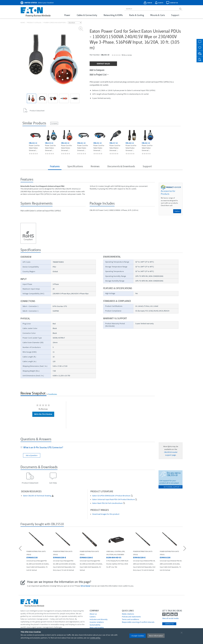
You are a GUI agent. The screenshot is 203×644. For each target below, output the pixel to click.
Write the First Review (43, 414)
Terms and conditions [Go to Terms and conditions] (130, 619)
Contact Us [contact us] (169, 624)
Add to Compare (97, 70)
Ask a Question (32, 455)
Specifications (75, 166)
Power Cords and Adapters (55, 23)
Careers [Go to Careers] (93, 617)
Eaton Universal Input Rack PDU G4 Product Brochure (113, 499)
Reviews (95, 166)
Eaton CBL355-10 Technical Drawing (37, 496)
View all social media (170, 618)
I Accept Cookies (137, 636)
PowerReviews (53, 394)
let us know (86, 586)
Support (175, 15)
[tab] (88, 448)
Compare (54, 123)
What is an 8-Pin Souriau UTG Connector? (43, 447)
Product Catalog (34, 23)
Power (67, 15)
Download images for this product (106, 514)
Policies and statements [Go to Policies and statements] (131, 617)
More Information (156, 636)
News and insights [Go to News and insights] (97, 628)
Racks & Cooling (137, 15)
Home (23, 23)
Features (55, 166)
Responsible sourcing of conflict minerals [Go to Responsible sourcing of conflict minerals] (138, 622)
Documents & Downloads (121, 166)
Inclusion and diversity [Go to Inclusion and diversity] (99, 619)
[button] (21, 549)
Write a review (127, 55)
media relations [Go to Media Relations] (128, 614)
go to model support (173, 487)
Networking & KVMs (113, 15)
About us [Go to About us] (93, 614)
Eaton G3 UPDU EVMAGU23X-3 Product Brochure (111, 496)
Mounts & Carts (158, 15)
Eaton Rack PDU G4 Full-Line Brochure (107, 503)
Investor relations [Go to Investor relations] (97, 622)
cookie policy (95, 638)
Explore (177, 211)
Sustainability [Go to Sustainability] (95, 625)
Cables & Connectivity (87, 15)
